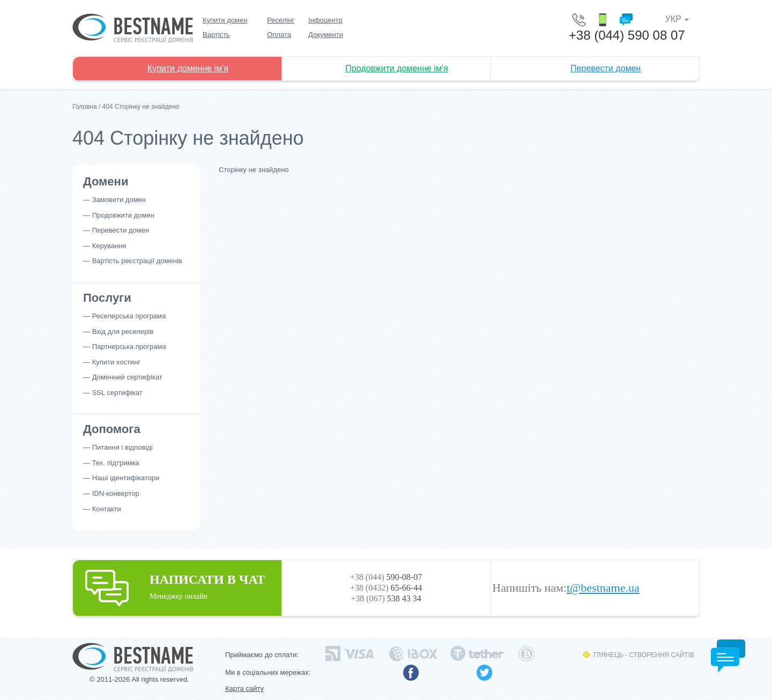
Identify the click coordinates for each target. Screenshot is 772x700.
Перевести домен (606, 68)
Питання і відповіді (123, 447)
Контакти (107, 509)
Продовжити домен (123, 215)
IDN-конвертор (116, 493)
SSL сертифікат (117, 393)
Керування (109, 246)
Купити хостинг (116, 362)
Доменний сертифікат (127, 377)
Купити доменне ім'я (188, 68)
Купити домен (225, 20)
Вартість (216, 35)
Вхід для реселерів (123, 332)
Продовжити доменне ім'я (396, 68)
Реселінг (281, 20)
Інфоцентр (325, 20)
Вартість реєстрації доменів (137, 261)
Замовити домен (119, 200)
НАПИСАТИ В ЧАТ (177, 586)
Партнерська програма (129, 347)
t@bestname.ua (603, 588)
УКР (677, 19)
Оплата (279, 35)
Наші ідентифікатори (126, 478)
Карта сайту (244, 688)
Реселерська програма (129, 316)
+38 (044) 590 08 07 (627, 35)
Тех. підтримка (116, 463)
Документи (326, 35)
